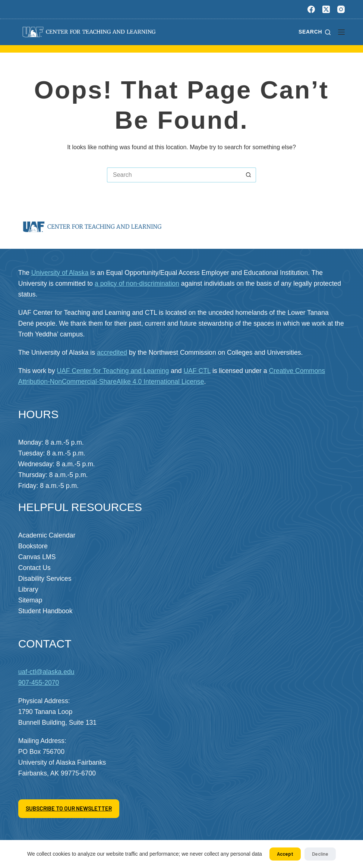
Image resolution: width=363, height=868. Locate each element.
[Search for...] (174, 175)
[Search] (315, 32)
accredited (112, 352)
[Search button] (249, 175)
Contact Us (34, 568)
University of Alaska (60, 273)
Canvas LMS (37, 557)
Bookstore (33, 546)
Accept (285, 854)
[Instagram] (341, 9)
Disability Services (45, 579)
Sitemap (30, 600)
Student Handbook (45, 611)
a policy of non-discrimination (137, 283)
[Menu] (341, 32)
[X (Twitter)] (326, 9)
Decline (320, 854)
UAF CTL (197, 371)
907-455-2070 (39, 683)
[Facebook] (311, 9)
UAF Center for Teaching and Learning (113, 371)
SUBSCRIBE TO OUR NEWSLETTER (69, 808)
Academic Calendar (47, 535)
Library (28, 589)
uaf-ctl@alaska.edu (46, 672)
